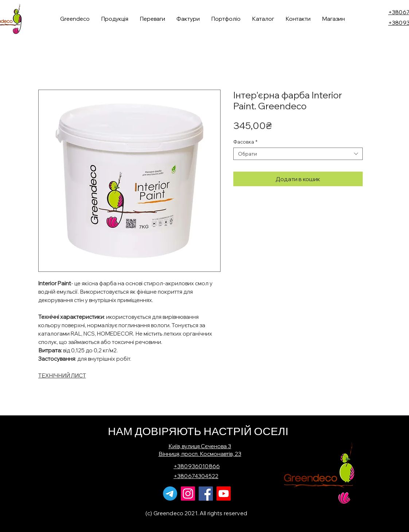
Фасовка (245, 142)
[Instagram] (188, 494)
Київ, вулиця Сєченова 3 (200, 446)
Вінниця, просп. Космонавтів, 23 (200, 454)
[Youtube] (224, 494)
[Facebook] (206, 494)
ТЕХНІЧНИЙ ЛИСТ (62, 375)
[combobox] (298, 154)
